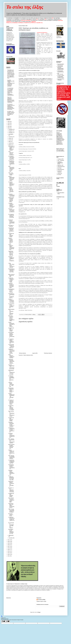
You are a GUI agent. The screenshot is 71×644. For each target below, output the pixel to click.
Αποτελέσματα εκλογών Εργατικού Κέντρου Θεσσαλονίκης (11, 335)
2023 (9, 126)
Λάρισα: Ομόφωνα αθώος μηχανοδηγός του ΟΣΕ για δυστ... (11, 247)
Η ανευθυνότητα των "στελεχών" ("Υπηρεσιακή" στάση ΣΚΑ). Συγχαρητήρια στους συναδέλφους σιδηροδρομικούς (11, 92)
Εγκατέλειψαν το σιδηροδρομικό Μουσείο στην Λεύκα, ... (11, 271)
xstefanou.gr (60, 173)
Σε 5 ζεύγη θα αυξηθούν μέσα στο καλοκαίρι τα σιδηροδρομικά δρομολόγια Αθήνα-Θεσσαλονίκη (11, 107)
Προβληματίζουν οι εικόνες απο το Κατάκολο (11, 291)
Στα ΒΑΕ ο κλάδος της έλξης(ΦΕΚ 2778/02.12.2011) (61, 77)
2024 (9, 125)
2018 (9, 545)
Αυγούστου (11, 137)
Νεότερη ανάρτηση (22, 353)
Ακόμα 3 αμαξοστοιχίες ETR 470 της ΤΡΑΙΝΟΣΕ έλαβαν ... (11, 179)
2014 (9, 551)
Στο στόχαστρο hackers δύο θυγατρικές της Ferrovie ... (11, 216)
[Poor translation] (8, 621)
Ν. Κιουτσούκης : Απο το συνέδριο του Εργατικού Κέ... (11, 306)
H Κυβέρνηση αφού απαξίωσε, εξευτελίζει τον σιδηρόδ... (11, 408)
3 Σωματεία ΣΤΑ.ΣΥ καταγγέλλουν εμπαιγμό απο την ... (11, 435)
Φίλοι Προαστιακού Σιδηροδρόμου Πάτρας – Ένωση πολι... (11, 169)
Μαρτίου (10, 145)
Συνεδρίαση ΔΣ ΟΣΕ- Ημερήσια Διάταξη (11, 329)
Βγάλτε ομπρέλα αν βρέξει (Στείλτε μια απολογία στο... (11, 447)
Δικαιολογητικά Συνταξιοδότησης (61, 71)
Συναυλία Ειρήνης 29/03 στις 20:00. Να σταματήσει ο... (11, 190)
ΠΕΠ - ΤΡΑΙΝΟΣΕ (61, 160)
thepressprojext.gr (61, 169)
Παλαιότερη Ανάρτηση (48, 353)
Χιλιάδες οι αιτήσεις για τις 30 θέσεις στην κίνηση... (11, 301)
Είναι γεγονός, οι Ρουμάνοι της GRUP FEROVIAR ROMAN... (11, 148)
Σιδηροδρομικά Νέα (61, 167)
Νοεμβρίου (11, 131)
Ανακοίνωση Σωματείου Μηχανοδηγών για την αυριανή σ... (11, 361)
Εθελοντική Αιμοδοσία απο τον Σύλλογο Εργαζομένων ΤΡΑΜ (11, 318)
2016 (9, 548)
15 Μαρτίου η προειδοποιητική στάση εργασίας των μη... (11, 430)
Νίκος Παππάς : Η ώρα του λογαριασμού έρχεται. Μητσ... (11, 500)
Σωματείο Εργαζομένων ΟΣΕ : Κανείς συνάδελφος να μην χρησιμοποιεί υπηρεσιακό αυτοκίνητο (11, 83)
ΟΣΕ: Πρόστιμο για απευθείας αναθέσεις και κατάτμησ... (11, 457)
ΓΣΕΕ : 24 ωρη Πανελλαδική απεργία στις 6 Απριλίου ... (11, 511)
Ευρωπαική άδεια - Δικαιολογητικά (61, 65)
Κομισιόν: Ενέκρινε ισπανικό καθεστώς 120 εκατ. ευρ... (11, 241)
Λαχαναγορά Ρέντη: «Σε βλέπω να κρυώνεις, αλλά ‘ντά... (11, 253)
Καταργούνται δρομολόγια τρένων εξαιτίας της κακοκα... (11, 390)
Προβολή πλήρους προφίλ (41, 601)
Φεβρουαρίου (11, 535)
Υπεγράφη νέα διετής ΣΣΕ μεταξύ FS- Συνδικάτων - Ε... (11, 230)
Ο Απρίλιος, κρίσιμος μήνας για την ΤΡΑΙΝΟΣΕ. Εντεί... (11, 184)
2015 (9, 550)
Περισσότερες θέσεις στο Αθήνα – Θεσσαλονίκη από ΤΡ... (11, 506)
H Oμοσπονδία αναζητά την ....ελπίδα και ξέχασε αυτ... (11, 346)
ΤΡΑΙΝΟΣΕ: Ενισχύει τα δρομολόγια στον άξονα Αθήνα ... (11, 286)
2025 (9, 123)
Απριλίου (10, 143)
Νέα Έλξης (59, 168)
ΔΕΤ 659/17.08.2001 (60, 74)
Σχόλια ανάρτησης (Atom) (28, 355)
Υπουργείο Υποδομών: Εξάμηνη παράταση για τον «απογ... (11, 205)
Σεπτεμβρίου (11, 134)
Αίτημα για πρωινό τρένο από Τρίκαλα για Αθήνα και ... (11, 211)
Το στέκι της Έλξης (42, 600)
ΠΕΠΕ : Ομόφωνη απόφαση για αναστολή (11, 356)
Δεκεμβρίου (11, 129)
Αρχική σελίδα (35, 353)
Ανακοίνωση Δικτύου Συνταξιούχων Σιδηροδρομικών (11, 222)
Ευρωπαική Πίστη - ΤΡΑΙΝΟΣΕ (61, 79)
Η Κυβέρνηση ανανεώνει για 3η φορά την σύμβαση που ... (11, 519)
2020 (9, 542)
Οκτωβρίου (11, 133)
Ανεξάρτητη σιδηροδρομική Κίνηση (60, 163)
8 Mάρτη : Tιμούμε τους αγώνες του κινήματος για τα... (11, 452)
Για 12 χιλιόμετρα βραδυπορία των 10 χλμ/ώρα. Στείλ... (11, 478)
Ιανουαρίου (11, 538)
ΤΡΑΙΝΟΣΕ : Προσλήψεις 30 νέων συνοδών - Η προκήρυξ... (11, 424)
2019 (9, 543)
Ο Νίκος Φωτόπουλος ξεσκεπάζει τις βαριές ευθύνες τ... (11, 324)
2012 (9, 554)
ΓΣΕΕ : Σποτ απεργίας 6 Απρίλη (11, 174)
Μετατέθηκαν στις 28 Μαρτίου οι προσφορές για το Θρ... (11, 531)
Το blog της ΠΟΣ (61, 159)
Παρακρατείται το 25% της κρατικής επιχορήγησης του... (11, 467)
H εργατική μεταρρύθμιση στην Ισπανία (11, 195)
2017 (9, 546)
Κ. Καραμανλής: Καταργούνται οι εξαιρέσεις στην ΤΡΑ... (11, 462)
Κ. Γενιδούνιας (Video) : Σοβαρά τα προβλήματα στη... (11, 341)
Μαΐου (10, 142)
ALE (58, 199)
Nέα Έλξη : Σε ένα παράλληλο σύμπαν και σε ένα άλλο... (11, 490)
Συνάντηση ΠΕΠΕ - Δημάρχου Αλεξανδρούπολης (11, 472)
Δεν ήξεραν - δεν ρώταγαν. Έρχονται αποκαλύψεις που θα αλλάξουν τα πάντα (11, 113)
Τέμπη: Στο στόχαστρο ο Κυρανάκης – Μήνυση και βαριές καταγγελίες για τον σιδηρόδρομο (11, 100)
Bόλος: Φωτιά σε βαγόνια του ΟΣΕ (11, 275)
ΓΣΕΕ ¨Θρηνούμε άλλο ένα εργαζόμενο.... (11, 153)
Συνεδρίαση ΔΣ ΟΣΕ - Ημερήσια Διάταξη (11, 235)
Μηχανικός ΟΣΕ (60, 165)
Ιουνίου (10, 140)
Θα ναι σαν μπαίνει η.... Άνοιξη (11, 515)
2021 (9, 540)
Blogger (39, 612)
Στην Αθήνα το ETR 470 (11, 226)
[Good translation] (3, 621)
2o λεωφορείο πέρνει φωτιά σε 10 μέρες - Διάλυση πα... (11, 158)
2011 (9, 556)
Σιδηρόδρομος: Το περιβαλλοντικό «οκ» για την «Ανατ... (11, 372)
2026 (9, 122)
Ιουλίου (10, 138)
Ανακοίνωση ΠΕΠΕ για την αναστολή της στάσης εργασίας (11, 351)
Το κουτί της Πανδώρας (60, 171)
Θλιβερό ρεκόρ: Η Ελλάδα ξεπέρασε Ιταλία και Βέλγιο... (11, 200)
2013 (9, 553)
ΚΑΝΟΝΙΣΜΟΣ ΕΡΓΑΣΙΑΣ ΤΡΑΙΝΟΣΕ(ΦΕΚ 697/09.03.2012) (61, 68)
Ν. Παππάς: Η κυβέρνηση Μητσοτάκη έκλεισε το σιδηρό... (11, 402)
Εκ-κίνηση (59, 175)
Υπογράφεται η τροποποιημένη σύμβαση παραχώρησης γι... (11, 163)
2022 (9, 128)
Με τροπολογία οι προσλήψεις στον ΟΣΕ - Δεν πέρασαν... (11, 525)
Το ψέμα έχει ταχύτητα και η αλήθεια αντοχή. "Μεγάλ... (11, 280)
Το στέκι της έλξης (25, 7)
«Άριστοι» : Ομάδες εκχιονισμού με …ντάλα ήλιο (11, 384)
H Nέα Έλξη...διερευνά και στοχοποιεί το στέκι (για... (11, 265)
